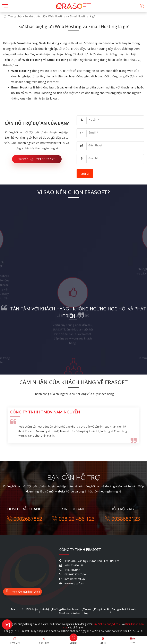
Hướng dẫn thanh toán (66, 609)
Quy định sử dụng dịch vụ (107, 624)
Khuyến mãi (101, 609)
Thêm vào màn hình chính (23, 592)
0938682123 (122, 519)
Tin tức (87, 609)
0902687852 (25, 519)
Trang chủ (15, 16)
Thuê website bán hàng (74, 613)
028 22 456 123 (73, 519)
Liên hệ (45, 609)
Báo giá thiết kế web (124, 609)
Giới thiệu (32, 609)
